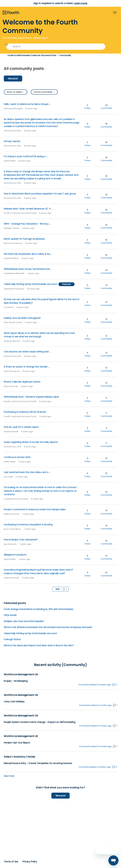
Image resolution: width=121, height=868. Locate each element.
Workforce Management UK (21, 674)
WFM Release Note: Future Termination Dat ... (28, 269)
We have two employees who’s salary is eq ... (28, 254)
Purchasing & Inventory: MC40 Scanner (25, 412)
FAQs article (10, 615)
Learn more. (81, 3)
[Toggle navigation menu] (115, 13)
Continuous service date (17, 457)
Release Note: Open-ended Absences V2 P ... (28, 209)
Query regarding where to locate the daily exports (31, 442)
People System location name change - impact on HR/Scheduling (40, 722)
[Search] (56, 47)
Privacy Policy (30, 862)
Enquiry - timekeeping (16, 681)
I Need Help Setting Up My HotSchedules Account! (30, 284)
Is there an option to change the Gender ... (27, 367)
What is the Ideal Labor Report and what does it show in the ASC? (39, 645)
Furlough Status (12, 639)
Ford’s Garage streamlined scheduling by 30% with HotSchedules (39, 609)
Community (65, 55)
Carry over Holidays (14, 702)
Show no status (16, 92)
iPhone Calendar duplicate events (22, 382)
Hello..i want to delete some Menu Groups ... (27, 104)
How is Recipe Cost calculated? (21, 540)
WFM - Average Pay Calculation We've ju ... (27, 224)
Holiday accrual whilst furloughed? (22, 318)
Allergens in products (15, 555)
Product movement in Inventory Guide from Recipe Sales (35, 509)
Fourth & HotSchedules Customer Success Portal (32, 55)
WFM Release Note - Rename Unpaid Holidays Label (31, 397)
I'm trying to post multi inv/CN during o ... (26, 156)
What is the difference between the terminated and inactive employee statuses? (48, 627)
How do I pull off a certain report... (22, 427)
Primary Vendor (12, 141)
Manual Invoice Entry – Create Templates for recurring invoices (38, 763)
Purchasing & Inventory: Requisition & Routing (28, 525)
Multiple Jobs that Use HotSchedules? (24, 621)
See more (9, 776)
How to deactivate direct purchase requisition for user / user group (40, 194)
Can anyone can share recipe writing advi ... (27, 352)
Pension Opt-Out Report (17, 743)
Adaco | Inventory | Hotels (19, 757)
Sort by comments (44, 92)
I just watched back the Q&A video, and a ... (27, 472)
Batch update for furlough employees (24, 239)
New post (13, 79)
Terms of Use (11, 862)
